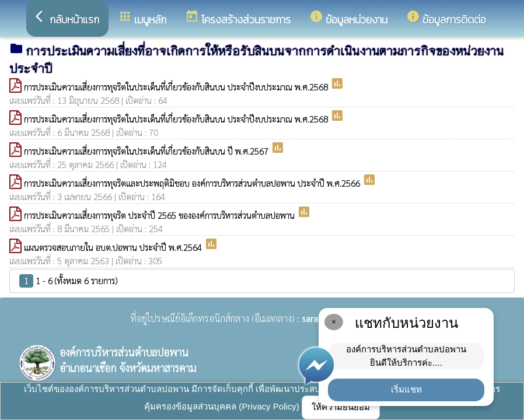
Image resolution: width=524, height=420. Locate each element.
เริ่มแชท (406, 389)
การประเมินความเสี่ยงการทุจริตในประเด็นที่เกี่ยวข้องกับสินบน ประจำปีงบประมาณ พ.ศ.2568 (177, 87)
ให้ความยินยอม (341, 407)
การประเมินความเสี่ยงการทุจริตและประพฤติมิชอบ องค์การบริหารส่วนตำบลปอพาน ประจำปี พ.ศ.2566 (193, 183)
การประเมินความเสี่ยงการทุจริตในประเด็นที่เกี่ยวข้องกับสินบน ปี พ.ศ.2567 (147, 151)
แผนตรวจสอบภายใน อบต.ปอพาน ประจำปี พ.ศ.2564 (114, 247)
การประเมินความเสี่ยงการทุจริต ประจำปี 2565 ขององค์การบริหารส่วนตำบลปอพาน (160, 215)
